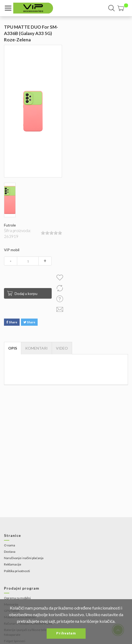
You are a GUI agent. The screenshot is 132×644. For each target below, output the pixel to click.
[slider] (51, 233)
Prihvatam (66, 633)
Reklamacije (13, 564)
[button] (123, 8)
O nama (10, 545)
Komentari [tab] (36, 348)
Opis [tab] (13, 348)
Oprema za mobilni (17, 598)
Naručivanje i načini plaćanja (24, 558)
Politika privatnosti (17, 571)
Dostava (10, 552)
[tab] (62, 348)
